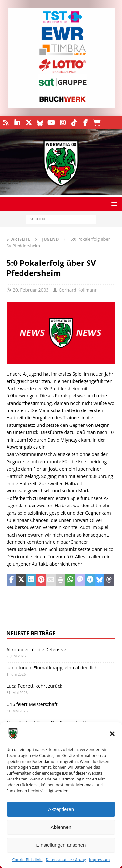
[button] (112, 734)
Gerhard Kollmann (78, 290)
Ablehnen (61, 827)
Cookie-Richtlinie (27, 860)
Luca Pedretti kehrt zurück (34, 686)
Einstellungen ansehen (61, 845)
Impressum (99, 860)
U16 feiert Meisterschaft (32, 704)
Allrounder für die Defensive (36, 649)
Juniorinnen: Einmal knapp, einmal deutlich (52, 668)
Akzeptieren (61, 809)
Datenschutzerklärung (66, 860)
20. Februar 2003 (31, 290)
